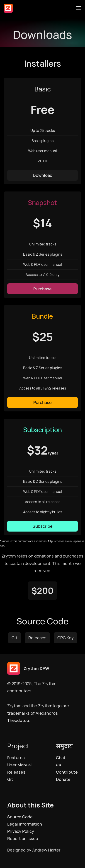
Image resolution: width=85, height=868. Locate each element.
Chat (61, 758)
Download (43, 175)
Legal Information (25, 824)
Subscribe (43, 526)
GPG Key (66, 638)
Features (16, 758)
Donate (63, 779)
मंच (59, 765)
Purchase (42, 289)
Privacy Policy (21, 831)
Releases (37, 638)
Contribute (67, 772)
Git (15, 638)
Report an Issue (23, 838)
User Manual (19, 765)
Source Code (20, 817)
